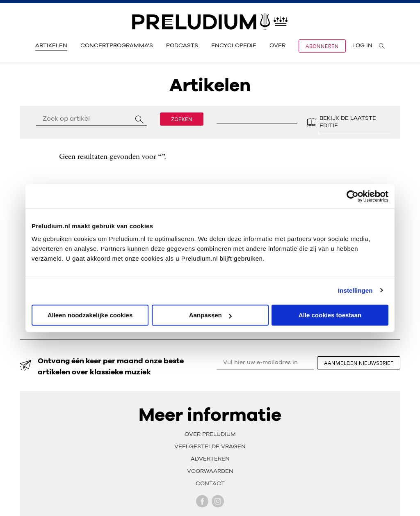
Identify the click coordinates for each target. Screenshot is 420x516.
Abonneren (322, 46)
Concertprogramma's (117, 46)
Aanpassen (210, 315)
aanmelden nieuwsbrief (359, 363)
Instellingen (355, 290)
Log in (362, 46)
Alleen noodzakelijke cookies (90, 315)
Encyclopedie (234, 46)
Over (277, 46)
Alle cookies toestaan (330, 315)
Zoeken (182, 119)
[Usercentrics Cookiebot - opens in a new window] (353, 196)
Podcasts (182, 46)
